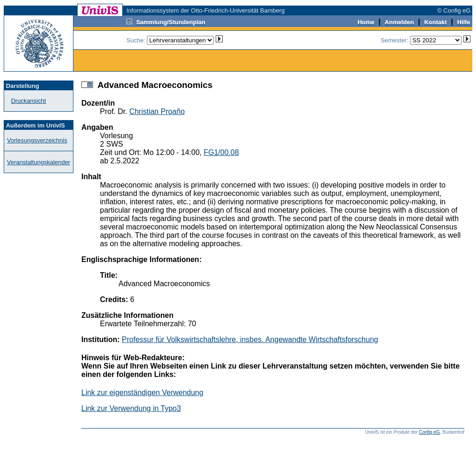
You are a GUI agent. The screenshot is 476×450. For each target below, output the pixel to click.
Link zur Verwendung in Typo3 (131, 408)
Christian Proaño (157, 111)
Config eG (429, 432)
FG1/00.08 (221, 152)
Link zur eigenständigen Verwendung (142, 393)
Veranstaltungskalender (39, 162)
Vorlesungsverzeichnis (37, 140)
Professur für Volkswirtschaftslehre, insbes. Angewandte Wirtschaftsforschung (250, 339)
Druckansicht (29, 101)
